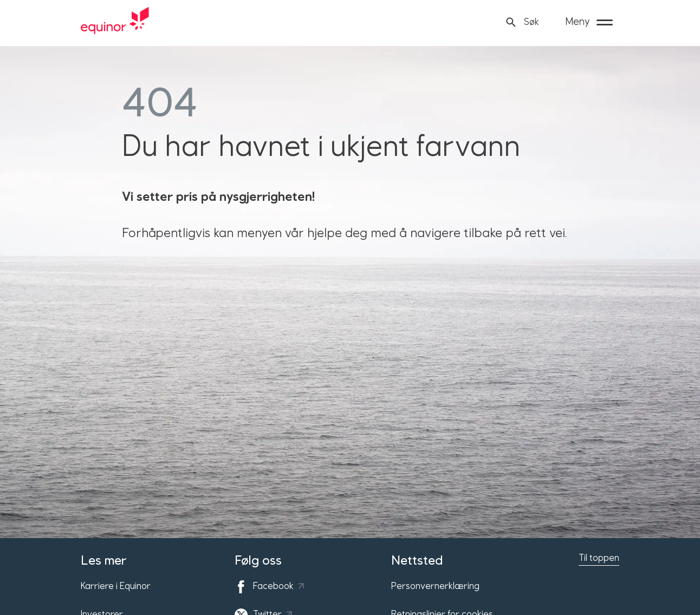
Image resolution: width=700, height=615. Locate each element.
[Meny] (589, 22)
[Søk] (522, 22)
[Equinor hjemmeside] (115, 22)
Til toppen (599, 558)
